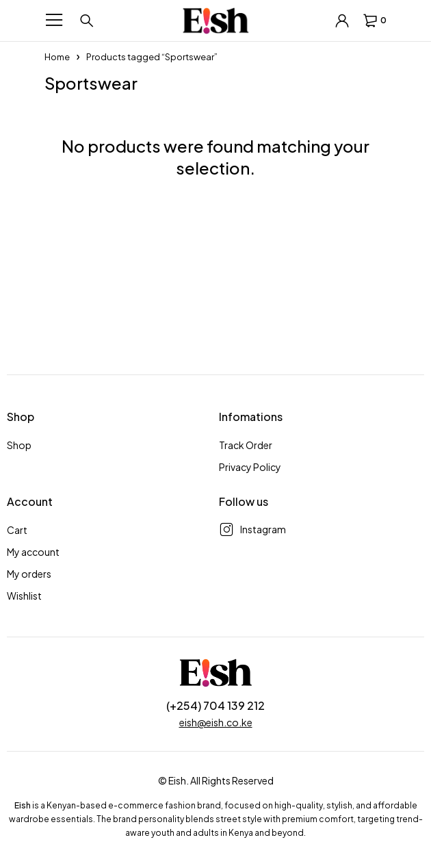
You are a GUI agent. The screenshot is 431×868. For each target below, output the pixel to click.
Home (57, 57)
